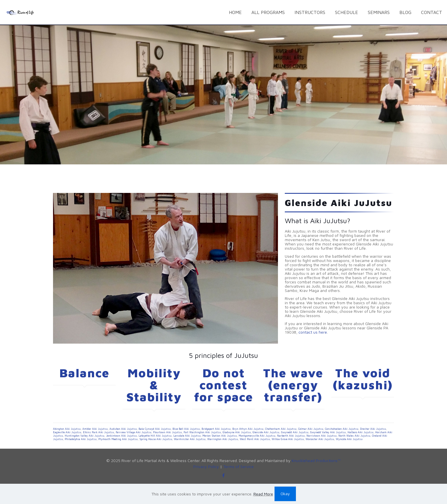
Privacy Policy (206, 466)
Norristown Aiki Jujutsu (322, 436)
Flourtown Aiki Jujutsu (167, 432)
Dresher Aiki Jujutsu (373, 429)
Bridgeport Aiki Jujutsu (216, 429)
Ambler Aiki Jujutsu (95, 429)
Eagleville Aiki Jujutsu (67, 432)
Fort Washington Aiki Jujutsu (202, 432)
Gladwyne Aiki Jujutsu (237, 432)
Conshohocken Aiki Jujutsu (342, 429)
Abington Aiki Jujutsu (67, 429)
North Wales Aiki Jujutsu (354, 436)
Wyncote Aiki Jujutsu (349, 439)
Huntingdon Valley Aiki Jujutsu (85, 436)
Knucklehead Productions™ (316, 460)
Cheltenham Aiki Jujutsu (281, 429)
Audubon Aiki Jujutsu (123, 429)
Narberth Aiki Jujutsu (291, 436)
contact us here (313, 332)
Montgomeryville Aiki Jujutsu (257, 436)
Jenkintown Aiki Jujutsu (121, 436)
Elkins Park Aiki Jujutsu (98, 432)
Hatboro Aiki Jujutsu (360, 432)
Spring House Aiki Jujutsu (156, 439)
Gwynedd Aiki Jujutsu (295, 432)
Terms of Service (238, 466)
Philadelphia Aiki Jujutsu (81, 439)
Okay (285, 494)
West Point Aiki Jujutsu (255, 439)
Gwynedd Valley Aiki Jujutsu (328, 432)
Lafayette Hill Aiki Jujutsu (155, 436)
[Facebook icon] (224, 475)
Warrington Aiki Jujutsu (223, 439)
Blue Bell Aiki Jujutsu (186, 429)
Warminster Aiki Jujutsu (190, 439)
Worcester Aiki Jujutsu (320, 439)
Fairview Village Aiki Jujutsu (134, 432)
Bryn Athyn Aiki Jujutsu (248, 429)
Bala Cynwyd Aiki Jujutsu (155, 429)
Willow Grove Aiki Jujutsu (288, 439)
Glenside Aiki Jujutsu (266, 432)
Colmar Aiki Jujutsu (311, 429)
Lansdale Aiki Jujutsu (187, 436)
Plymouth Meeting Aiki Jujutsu (118, 439)
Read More (263, 494)
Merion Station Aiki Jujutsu (220, 436)
